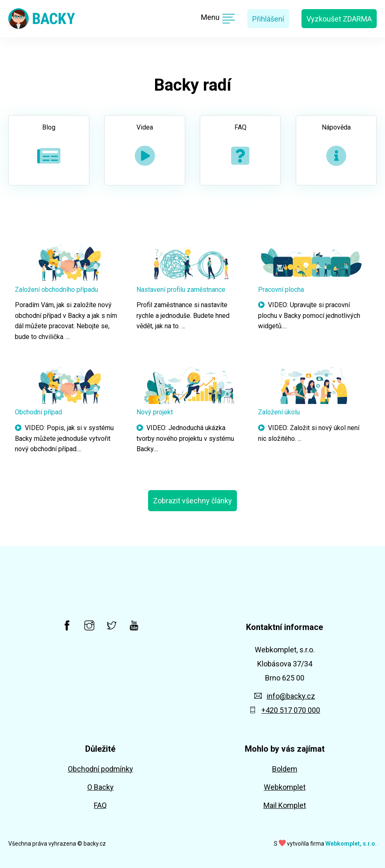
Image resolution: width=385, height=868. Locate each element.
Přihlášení (268, 19)
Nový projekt (155, 412)
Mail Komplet (285, 805)
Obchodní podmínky (100, 769)
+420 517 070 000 (285, 710)
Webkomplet (285, 787)
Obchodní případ (38, 412)
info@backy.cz (285, 696)
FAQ (100, 805)
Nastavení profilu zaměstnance (181, 290)
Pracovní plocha (281, 290)
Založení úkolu (279, 412)
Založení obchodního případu (56, 290)
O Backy (100, 787)
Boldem (285, 769)
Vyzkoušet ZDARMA (339, 19)
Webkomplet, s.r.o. (351, 844)
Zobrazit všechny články (192, 501)
